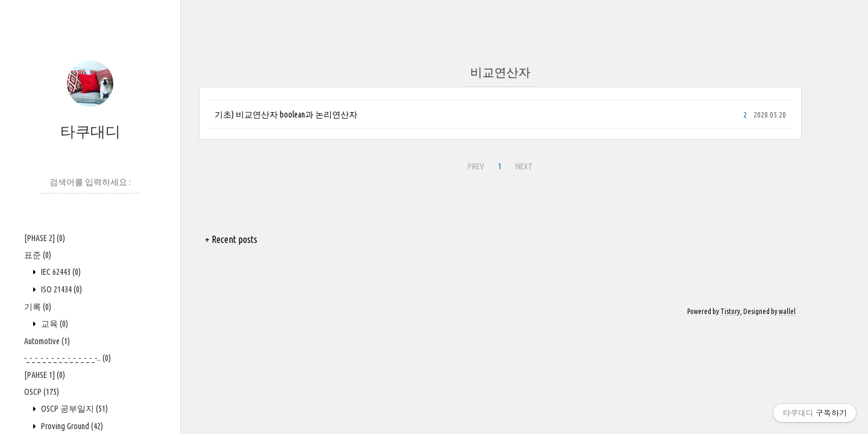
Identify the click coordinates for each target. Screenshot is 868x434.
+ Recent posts (231, 239)
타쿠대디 (90, 131)
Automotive (47, 341)
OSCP (42, 392)
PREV (476, 166)
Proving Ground (71, 426)
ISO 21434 (61, 289)
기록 (38, 307)
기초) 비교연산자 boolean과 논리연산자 (286, 115)
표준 (38, 255)
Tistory (730, 311)
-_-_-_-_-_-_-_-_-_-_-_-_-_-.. (68, 358)
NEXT (524, 166)
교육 (54, 324)
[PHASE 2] (45, 238)
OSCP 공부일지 (74, 409)
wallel (787, 311)
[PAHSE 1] (45, 375)
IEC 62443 (60, 272)
